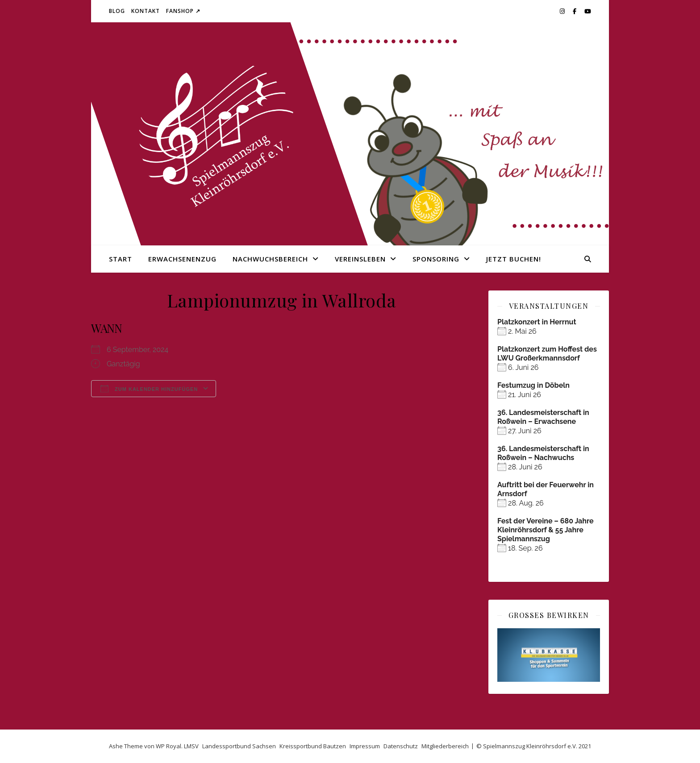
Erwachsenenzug (182, 259)
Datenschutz (401, 746)
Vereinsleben (360, 259)
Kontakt (146, 11)
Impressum (365, 746)
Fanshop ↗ (183, 11)
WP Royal (169, 746)
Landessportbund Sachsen (239, 746)
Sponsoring (436, 259)
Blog (117, 11)
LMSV (191, 746)
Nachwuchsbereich (270, 259)
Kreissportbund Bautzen (313, 746)
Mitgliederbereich (445, 746)
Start (121, 259)
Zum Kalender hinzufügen (149, 389)
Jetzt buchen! (514, 259)
